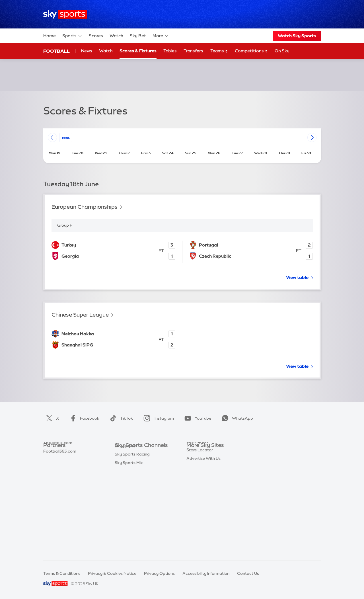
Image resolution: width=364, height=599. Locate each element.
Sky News (196, 462)
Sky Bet (138, 36)
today (66, 137)
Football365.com (60, 479)
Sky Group (196, 479)
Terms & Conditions (62, 573)
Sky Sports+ (126, 530)
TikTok (120, 418)
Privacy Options (159, 573)
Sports (72, 36)
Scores (96, 36)
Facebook (83, 418)
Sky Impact (197, 505)
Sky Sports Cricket (132, 479)
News (87, 51)
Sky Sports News (131, 522)
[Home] (65, 14)
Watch (116, 36)
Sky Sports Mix (129, 547)
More (161, 36)
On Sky (282, 51)
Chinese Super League (80, 315)
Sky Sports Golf (130, 488)
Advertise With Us (203, 522)
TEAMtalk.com (58, 471)
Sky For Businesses (204, 488)
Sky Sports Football (134, 471)
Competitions (251, 51)
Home (50, 36)
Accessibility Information (206, 573)
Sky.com (195, 454)
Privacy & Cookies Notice (112, 573)
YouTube (197, 418)
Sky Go (193, 471)
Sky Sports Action (132, 513)
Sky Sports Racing (132, 539)
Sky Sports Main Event (136, 454)
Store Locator (200, 513)
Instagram (158, 418)
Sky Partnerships (202, 496)
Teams (219, 51)
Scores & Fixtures (138, 51)
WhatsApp (236, 418)
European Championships (85, 207)
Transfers (193, 51)
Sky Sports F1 (127, 496)
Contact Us (248, 573)
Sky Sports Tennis (131, 505)
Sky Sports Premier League (140, 462)
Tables (170, 51)
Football (56, 51)
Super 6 (51, 462)
